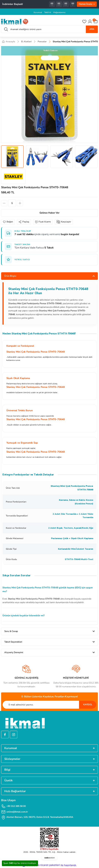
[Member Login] (90, 22)
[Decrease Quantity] (4, 203)
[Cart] (96, 22)
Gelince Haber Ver (49, 213)
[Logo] (15, 22)
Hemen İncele (87, 4)
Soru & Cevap (11, 631)
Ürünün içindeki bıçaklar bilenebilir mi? (24, 615)
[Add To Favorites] (8, 222)
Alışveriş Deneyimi (14, 652)
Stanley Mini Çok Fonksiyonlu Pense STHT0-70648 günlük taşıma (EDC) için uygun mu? (48, 589)
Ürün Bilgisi (10, 276)
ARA (92, 29)
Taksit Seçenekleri (13, 642)
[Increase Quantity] (20, 203)
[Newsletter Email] (49, 705)
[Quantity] (12, 203)
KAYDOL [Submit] (88, 704)
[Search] (49, 29)
